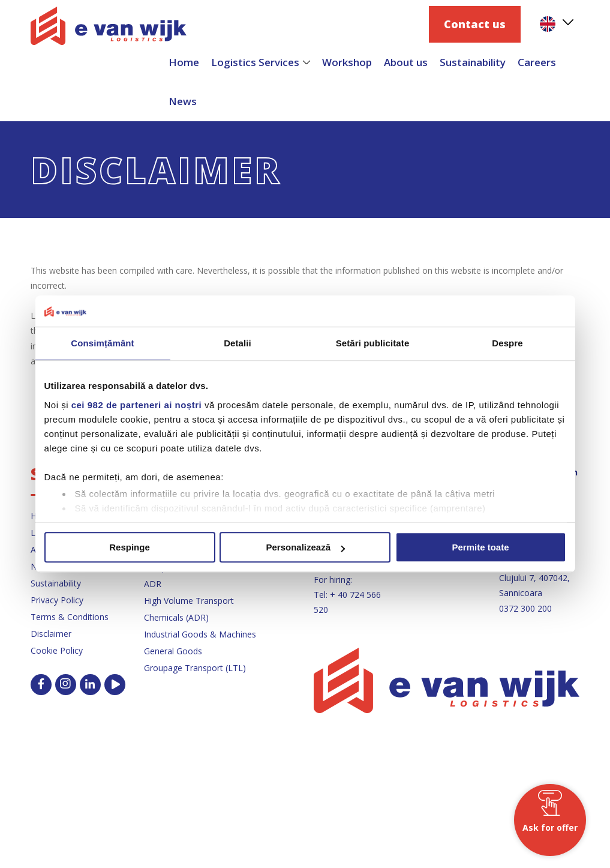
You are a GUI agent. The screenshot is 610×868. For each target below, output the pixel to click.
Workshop (347, 62)
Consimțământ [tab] (102, 344)
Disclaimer (51, 634)
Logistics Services (255, 62)
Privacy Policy (57, 600)
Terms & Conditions (70, 617)
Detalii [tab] (238, 344)
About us (406, 62)
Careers (537, 62)
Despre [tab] (507, 344)
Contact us (475, 24)
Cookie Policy (57, 650)
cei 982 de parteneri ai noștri (137, 405)
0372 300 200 (525, 608)
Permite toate (480, 548)
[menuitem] (556, 24)
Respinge (130, 548)
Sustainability (473, 62)
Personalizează (305, 548)
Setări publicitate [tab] (373, 344)
